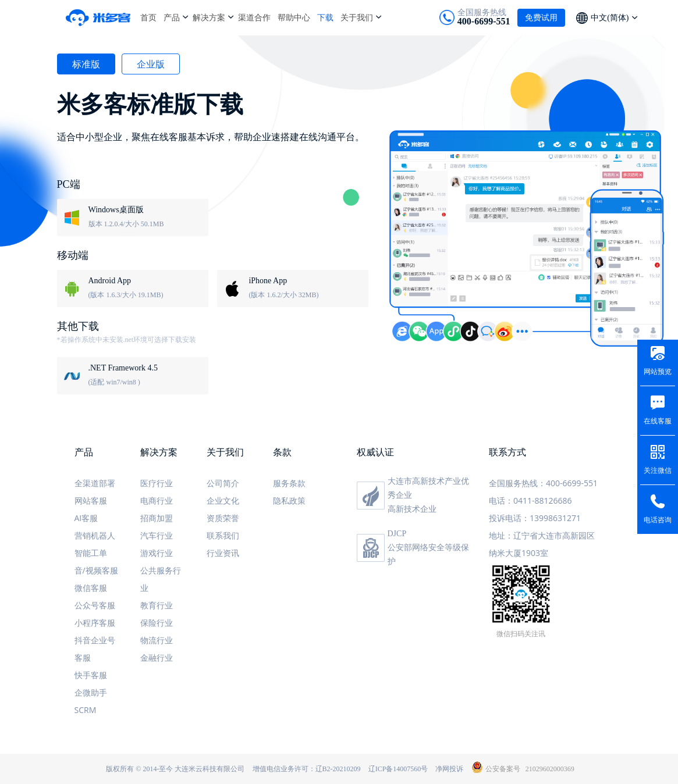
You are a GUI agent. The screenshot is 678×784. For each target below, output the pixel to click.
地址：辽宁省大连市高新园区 (542, 535)
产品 (172, 17)
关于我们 (357, 17)
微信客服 (91, 588)
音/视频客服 (96, 570)
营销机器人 (95, 535)
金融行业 (157, 658)
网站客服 (91, 500)
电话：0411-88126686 (530, 500)
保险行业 (157, 623)
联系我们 (223, 535)
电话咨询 (658, 520)
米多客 (103, 17)
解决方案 (209, 17)
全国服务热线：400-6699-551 (543, 483)
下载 (325, 17)
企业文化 (223, 500)
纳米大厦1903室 (519, 553)
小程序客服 (95, 623)
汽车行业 (157, 535)
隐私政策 (289, 500)
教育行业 (157, 605)
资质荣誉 (223, 518)
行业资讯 (223, 553)
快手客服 (91, 675)
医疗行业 (157, 483)
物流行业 (157, 640)
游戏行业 (157, 553)
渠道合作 (254, 17)
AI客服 (86, 518)
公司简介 (223, 483)
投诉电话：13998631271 (535, 518)
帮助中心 (294, 17)
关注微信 (658, 471)
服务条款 (289, 483)
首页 (148, 17)
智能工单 (91, 553)
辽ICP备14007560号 (398, 769)
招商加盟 (157, 518)
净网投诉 (449, 769)
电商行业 (157, 500)
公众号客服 (95, 605)
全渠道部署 (95, 483)
